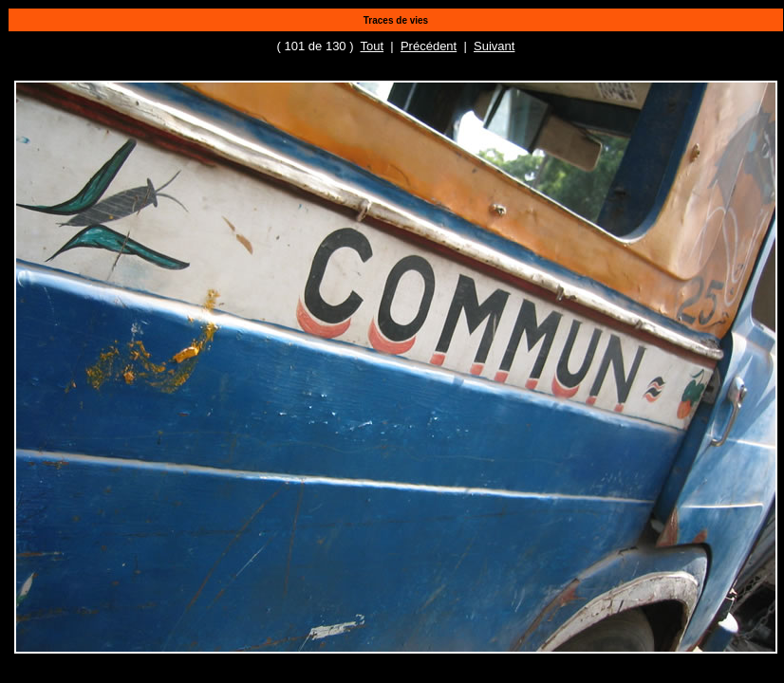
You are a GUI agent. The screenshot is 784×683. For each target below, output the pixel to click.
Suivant (494, 46)
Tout (373, 46)
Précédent (429, 46)
